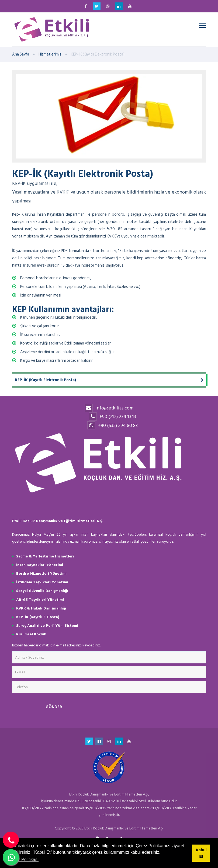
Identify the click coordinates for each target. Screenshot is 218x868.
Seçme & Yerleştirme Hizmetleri (45, 556)
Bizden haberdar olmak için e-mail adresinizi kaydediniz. (56, 645)
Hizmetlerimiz (50, 54)
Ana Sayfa (21, 54)
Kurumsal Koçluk (31, 634)
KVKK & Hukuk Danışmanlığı (41, 608)
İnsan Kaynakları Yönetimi (40, 565)
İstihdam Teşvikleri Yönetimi (42, 582)
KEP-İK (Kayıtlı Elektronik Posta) (45, 380)
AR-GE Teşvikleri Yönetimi (40, 600)
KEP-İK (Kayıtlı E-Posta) (38, 617)
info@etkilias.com (114, 408)
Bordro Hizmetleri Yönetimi (41, 573)
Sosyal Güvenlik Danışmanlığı (42, 591)
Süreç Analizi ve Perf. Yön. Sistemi (47, 626)
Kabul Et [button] (201, 853)
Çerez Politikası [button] (24, 860)
